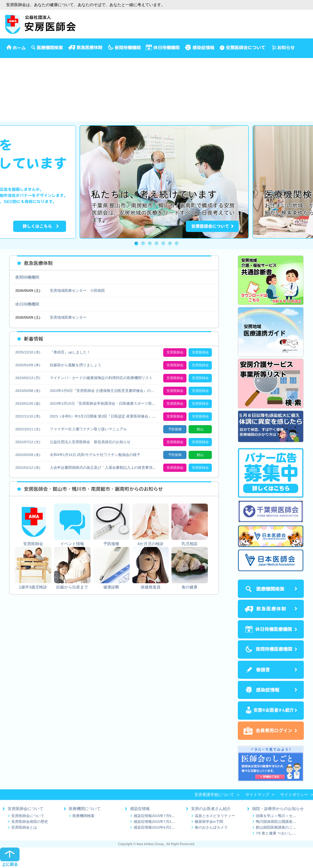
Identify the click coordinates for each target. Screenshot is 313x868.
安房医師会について (26, 809)
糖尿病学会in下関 (209, 821)
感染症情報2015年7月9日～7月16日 (163, 816)
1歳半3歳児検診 (14, 93)
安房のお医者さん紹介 (211, 809)
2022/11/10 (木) (28, 416)
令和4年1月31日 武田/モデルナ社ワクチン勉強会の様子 (95, 455)
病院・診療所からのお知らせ (278, 809)
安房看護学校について (214, 795)
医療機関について (85, 809)
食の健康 (8, 118)
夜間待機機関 (27, 277)
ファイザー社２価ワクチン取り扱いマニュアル (88, 429)
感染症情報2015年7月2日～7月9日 (162, 821)
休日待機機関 (27, 304)
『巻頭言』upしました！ (70, 352)
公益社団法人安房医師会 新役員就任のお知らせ (90, 442)
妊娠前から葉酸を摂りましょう (75, 365)
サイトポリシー (294, 795)
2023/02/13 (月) (28, 378)
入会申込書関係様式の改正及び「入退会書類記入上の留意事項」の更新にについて (118, 467)
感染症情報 (140, 809)
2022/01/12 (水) (28, 467)
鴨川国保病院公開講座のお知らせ (283, 821)
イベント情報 (12, 67)
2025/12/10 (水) (28, 352)
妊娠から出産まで (16, 99)
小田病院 (98, 290)
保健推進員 (10, 112)
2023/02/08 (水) (28, 391)
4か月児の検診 (13, 80)
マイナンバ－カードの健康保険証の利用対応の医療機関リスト (101, 378)
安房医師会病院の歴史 (30, 821)
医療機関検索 (83, 816)
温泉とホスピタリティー (215, 816)
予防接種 (8, 73)
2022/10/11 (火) (28, 429)
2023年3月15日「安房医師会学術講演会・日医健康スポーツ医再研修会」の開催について (123, 403)
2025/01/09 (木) (28, 365)
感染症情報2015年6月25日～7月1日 (163, 827)
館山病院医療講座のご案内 (278, 827)
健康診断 (8, 105)
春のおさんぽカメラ (211, 827)
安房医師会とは (24, 827)
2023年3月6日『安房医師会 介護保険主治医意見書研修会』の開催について (111, 391)
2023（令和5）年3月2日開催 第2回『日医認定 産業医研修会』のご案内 (108, 416)
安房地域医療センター (68, 290)
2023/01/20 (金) (28, 403)
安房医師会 (10, 61)
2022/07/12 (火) (28, 442)
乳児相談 (8, 86)
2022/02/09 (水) (28, 455)
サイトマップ (257, 795)
